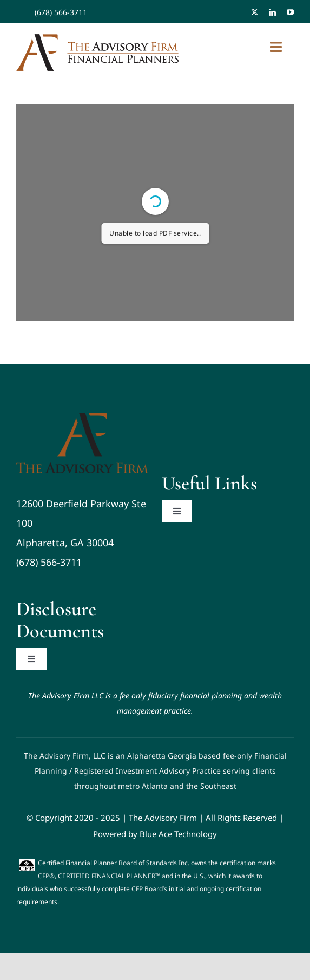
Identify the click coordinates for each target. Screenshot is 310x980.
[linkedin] (272, 12)
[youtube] (290, 12)
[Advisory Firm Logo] (82, 417)
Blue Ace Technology (178, 834)
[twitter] (255, 12)
